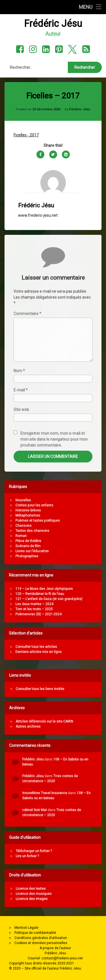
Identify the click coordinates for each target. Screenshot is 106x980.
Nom (19, 502)
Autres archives (82, 727)
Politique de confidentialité (35, 933)
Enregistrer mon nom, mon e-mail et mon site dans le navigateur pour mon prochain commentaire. (54, 571)
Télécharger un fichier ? (87, 851)
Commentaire (27, 445)
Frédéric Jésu (80, 69)
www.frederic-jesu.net (38, 175)
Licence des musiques (87, 894)
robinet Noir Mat (88, 810)
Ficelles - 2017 (26, 95)
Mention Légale (26, 928)
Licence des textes (84, 889)
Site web (21, 541)
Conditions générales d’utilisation (41, 938)
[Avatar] (53, 143)
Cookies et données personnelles (41, 943)
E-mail (21, 521)
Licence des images (85, 899)
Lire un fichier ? (81, 856)
